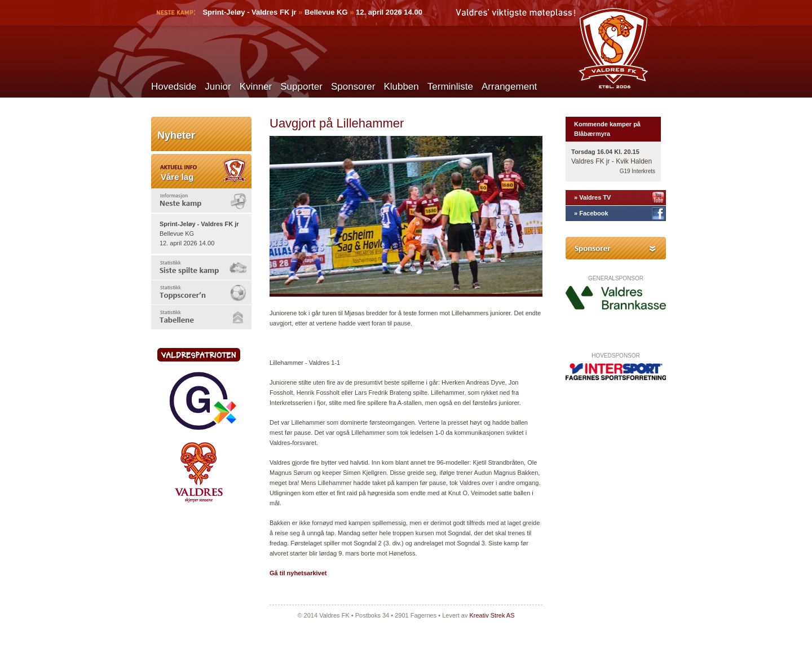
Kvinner (256, 87)
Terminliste (450, 87)
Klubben (401, 87)
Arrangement (509, 87)
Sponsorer (353, 87)
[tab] (201, 200)
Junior (218, 87)
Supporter (301, 87)
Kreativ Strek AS (492, 615)
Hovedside (174, 87)
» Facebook (591, 213)
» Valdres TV (592, 197)
